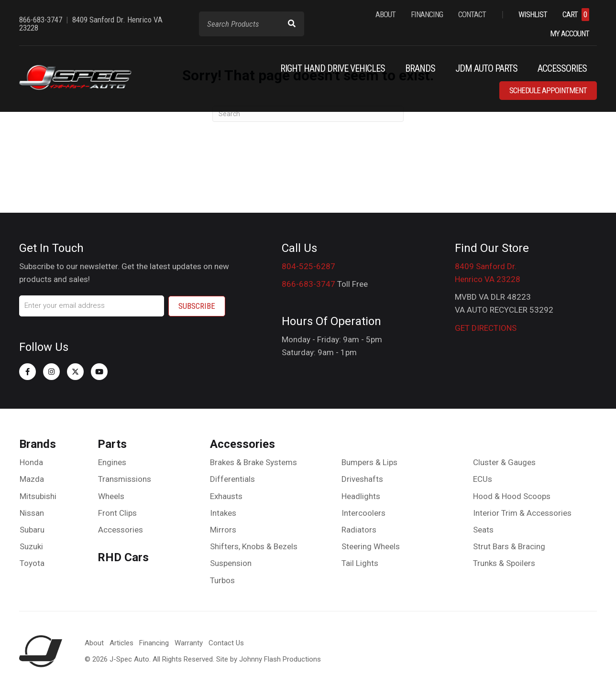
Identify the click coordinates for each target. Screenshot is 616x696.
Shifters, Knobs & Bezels (254, 546)
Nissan (32, 513)
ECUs (483, 479)
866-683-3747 (308, 284)
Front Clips (117, 513)
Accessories (121, 530)
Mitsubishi (38, 496)
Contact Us (226, 643)
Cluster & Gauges (504, 462)
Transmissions (125, 479)
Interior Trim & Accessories (522, 513)
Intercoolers (363, 513)
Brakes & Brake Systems (253, 462)
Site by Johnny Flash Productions (269, 659)
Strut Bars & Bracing (509, 546)
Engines (112, 462)
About (94, 643)
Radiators (359, 530)
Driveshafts (362, 479)
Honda (31, 462)
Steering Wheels (371, 546)
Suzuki (31, 546)
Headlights (361, 496)
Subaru (32, 530)
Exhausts (226, 496)
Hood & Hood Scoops (512, 496)
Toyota (32, 563)
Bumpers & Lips (369, 462)
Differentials (232, 479)
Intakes (223, 513)
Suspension (231, 563)
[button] (27, 372)
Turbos (222, 580)
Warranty (189, 643)
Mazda (32, 479)
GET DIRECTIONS (486, 328)
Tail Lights (360, 563)
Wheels (111, 496)
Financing (154, 643)
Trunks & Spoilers (504, 563)
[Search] (308, 114)
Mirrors (223, 530)
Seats (483, 530)
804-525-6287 (308, 266)
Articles (121, 643)
